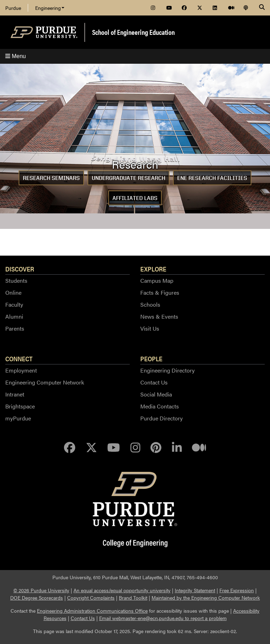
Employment (21, 370)
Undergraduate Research (128, 178)
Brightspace (20, 406)
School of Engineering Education (133, 32)
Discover (20, 269)
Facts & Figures (160, 292)
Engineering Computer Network (45, 382)
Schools (150, 304)
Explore (153, 269)
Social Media (156, 394)
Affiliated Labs (135, 198)
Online (13, 292)
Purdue (13, 8)
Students (16, 280)
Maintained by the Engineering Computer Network (206, 598)
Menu (15, 56)
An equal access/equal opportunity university (122, 590)
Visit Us (150, 328)
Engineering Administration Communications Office (92, 611)
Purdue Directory (162, 418)
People (151, 358)
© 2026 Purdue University (41, 590)
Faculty (14, 304)
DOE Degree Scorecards (37, 598)
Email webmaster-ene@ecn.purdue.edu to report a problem (163, 618)
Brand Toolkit (133, 598)
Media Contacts (160, 406)
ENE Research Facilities (212, 178)
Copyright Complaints (91, 598)
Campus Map (157, 280)
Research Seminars (51, 178)
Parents (15, 328)
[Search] (262, 8)
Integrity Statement (195, 590)
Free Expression (237, 590)
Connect (19, 358)
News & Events (159, 316)
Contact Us (154, 382)
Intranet (15, 394)
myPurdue (18, 418)
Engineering (50, 8)
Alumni (14, 316)
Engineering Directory (168, 370)
